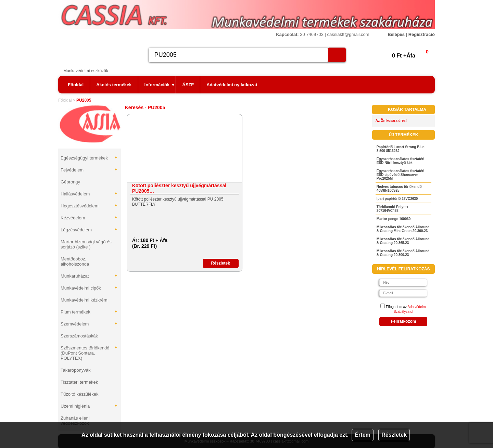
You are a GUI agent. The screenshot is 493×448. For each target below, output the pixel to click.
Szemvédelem (89, 324)
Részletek (394, 435)
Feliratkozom (403, 321)
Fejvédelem (89, 170)
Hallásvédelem (89, 194)
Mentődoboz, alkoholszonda (75, 261)
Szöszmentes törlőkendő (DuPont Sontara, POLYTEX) (89, 353)
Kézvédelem (89, 218)
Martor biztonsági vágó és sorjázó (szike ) (86, 244)
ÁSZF (188, 85)
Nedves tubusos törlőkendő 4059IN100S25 (399, 189)
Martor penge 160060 (394, 219)
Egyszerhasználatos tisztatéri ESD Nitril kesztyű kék (401, 161)
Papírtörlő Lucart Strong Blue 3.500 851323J (401, 149)
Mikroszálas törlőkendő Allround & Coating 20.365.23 (403, 241)
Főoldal (76, 85)
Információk (160, 85)
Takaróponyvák (75, 370)
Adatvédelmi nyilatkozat (232, 85)
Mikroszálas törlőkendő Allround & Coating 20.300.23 (403, 253)
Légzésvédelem (89, 230)
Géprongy (70, 182)
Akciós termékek (114, 85)
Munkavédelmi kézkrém (84, 300)
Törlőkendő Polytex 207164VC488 (393, 209)
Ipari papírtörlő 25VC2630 (397, 199)
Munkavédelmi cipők (89, 288)
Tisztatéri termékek (79, 382)
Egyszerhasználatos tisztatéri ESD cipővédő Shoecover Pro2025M (401, 175)
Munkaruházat (89, 276)
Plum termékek (89, 312)
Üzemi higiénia (89, 406)
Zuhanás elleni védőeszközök (75, 421)
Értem (362, 435)
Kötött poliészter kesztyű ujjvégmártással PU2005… (179, 188)
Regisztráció (422, 34)
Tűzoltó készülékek (80, 394)
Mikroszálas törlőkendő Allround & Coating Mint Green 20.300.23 (403, 229)
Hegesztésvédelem (89, 206)
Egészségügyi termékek (89, 158)
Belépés (396, 34)
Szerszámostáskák (79, 336)
